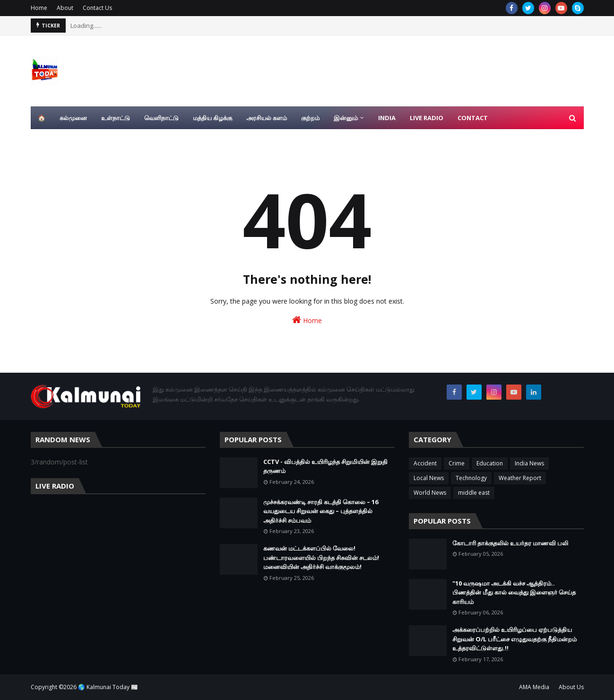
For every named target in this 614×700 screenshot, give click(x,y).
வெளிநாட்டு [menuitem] (161, 118)
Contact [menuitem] (473, 118)
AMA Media (534, 687)
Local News (429, 478)
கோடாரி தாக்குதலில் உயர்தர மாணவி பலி (510, 543)
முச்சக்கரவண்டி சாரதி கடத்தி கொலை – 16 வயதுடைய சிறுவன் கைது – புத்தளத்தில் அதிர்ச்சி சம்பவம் (321, 511)
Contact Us (97, 8)
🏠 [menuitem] (42, 118)
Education (490, 463)
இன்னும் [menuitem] (346, 118)
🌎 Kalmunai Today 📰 (108, 687)
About (65, 8)
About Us (571, 687)
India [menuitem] (387, 118)
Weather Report (520, 478)
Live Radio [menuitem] (427, 118)
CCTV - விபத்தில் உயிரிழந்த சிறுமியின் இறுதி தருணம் (325, 466)
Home (39, 8)
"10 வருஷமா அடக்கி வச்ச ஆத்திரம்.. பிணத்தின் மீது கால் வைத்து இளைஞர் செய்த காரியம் (514, 592)
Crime (457, 463)
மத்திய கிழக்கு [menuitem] (212, 118)
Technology (471, 478)
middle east (474, 493)
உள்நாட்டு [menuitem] (116, 118)
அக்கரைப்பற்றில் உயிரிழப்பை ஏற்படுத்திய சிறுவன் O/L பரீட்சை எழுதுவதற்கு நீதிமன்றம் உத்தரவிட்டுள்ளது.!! (515, 639)
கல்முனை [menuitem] (73, 118)
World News (430, 493)
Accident (425, 463)
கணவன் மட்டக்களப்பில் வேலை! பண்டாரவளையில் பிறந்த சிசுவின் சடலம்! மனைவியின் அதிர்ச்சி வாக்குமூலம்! (321, 557)
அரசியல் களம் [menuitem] (267, 118)
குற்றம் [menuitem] (310, 118)
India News (529, 463)
